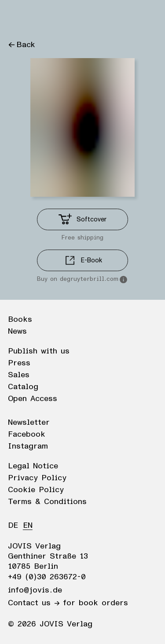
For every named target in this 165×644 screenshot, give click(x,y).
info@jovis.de (35, 590)
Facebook (27, 434)
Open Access (33, 399)
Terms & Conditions (47, 502)
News (17, 331)
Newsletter (29, 423)
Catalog (23, 387)
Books (20, 320)
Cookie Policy (36, 490)
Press (19, 363)
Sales (19, 375)
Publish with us (39, 351)
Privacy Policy (37, 478)
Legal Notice (33, 466)
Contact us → (34, 603)
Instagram (28, 446)
